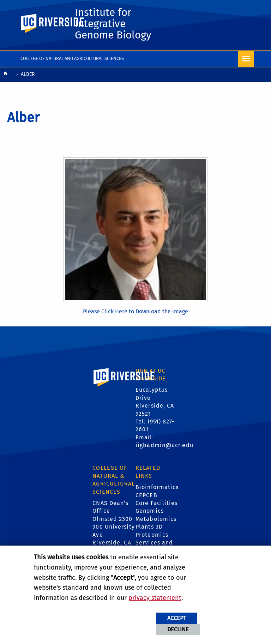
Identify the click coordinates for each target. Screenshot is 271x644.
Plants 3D (149, 527)
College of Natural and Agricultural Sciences (72, 58)
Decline (178, 629)
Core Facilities (157, 503)
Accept (177, 618)
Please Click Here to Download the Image (135, 311)
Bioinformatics (157, 487)
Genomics (150, 511)
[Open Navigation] (246, 59)
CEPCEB (146, 495)
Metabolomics (156, 519)
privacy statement (155, 598)
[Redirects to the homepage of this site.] (5, 75)
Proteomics (152, 535)
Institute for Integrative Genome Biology (113, 24)
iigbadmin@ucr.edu (164, 445)
